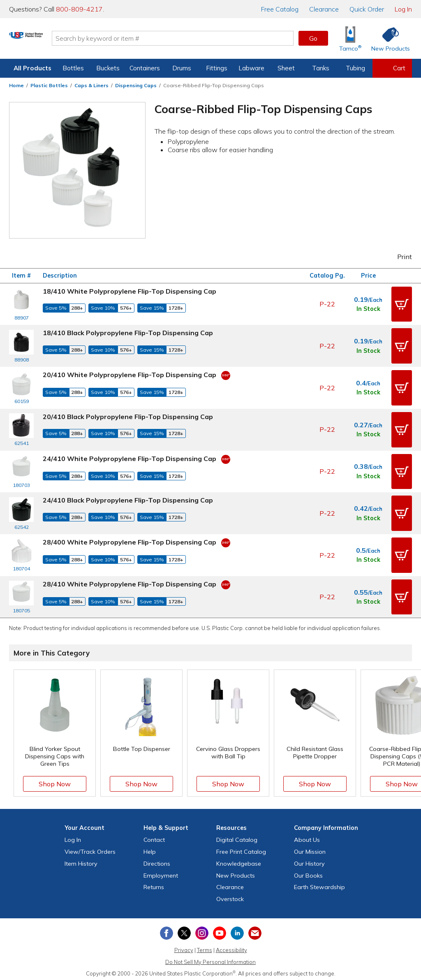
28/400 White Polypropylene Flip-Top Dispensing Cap (130, 539)
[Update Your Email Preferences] (255, 929)
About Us (307, 836)
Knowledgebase (239, 860)
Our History (309, 860)
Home (16, 85)
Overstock (230, 895)
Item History (81, 860)
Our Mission (310, 848)
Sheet (286, 68)
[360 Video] (226, 374)
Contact (154, 836)
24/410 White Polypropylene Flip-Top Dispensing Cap (130, 456)
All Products (32, 68)
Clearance (324, 9)
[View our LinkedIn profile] (237, 929)
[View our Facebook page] (167, 929)
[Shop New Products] (388, 38)
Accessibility (231, 946)
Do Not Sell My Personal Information (210, 958)
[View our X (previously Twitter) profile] (184, 929)
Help (150, 848)
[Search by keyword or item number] (204, 38)
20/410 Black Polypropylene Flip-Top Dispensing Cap (128, 415)
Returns (154, 884)
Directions (157, 860)
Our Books (308, 872)
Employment (161, 872)
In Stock (368, 309)
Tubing (355, 68)
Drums (182, 68)
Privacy (184, 946)
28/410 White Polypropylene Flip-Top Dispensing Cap (130, 581)
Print (399, 257)
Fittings (217, 68)
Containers (145, 68)
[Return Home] (58, 40)
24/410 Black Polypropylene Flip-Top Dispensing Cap (128, 498)
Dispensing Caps (136, 85)
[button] (402, 304)
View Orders (90, 848)
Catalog (280, 9)
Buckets (108, 68)
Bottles (73, 68)
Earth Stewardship (319, 884)
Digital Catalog (237, 836)
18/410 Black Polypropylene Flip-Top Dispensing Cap (128, 332)
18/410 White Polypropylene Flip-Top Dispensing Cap (130, 291)
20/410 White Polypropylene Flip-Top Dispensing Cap (130, 374)
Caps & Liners (91, 85)
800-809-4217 (79, 9)
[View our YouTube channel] (220, 929)
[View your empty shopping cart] (392, 68)
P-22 (327, 304)
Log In (403, 9)
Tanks (321, 68)
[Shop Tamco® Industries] (350, 38)
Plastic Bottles (49, 85)
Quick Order (367, 9)
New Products (236, 872)
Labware (251, 68)
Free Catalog (241, 848)
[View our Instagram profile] (202, 929)
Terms (205, 946)
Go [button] (313, 38)
